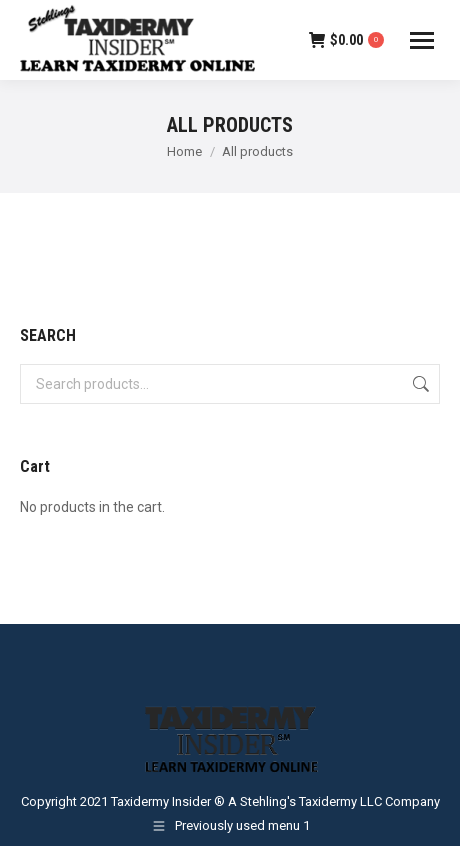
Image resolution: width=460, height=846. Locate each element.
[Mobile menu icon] (422, 40)
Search (419, 384)
